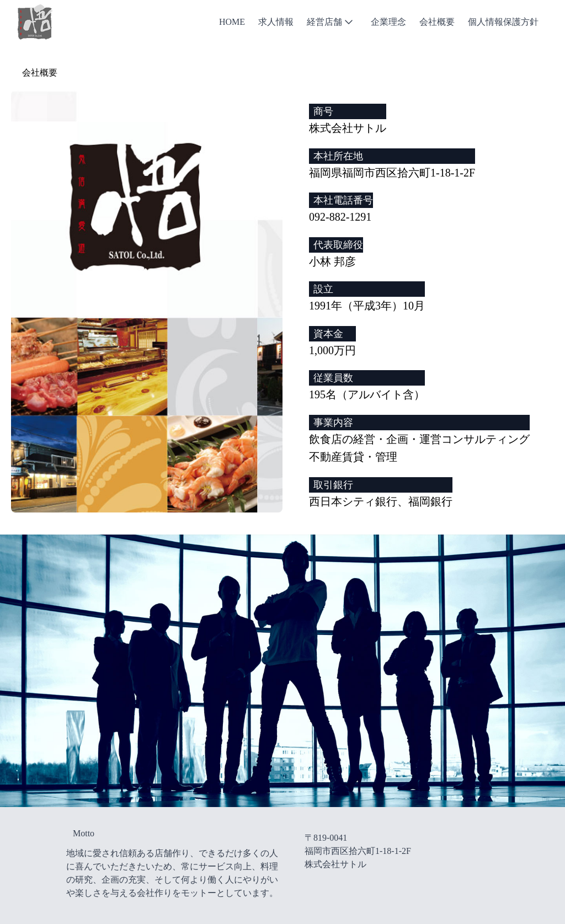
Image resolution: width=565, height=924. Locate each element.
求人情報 (276, 22)
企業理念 (388, 22)
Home (232, 22)
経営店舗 (331, 22)
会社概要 (437, 22)
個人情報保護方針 (503, 22)
